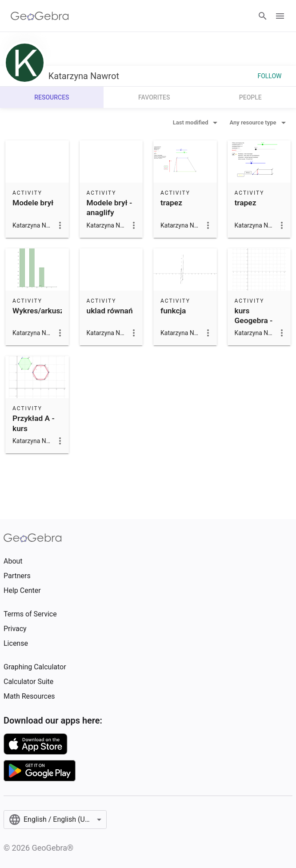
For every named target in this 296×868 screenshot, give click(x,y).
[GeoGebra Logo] (40, 16)
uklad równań (110, 311)
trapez (171, 203)
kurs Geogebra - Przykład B (254, 321)
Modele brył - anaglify (110, 208)
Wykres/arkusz (38, 311)
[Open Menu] (280, 16)
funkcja (173, 311)
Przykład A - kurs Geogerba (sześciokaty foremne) (34, 438)
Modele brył (33, 203)
